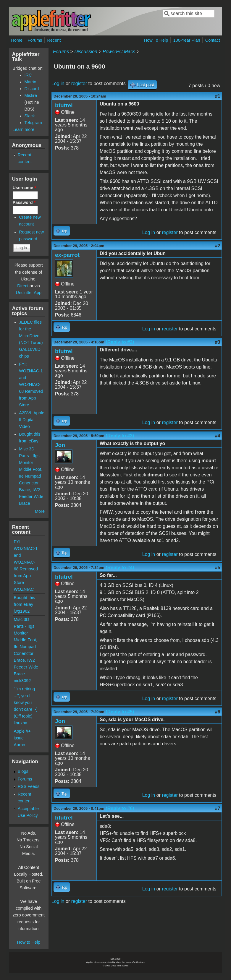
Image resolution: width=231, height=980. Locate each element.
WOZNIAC (24, 589)
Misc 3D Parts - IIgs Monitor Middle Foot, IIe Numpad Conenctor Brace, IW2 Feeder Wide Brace (31, 476)
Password (24, 202)
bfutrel (64, 105)
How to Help (29, 942)
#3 (218, 342)
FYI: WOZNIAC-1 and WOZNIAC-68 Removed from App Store (31, 384)
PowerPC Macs (119, 52)
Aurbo (20, 745)
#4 (218, 436)
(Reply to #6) (120, 808)
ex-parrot (67, 255)
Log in (58, 83)
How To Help (156, 40)
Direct (23, 286)
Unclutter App (29, 293)
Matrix (30, 82)
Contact (213, 40)
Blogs (23, 771)
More (40, 511)
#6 (218, 712)
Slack (30, 116)
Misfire (31, 95)
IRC (28, 75)
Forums (35, 40)
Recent (54, 40)
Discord (32, 89)
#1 (218, 96)
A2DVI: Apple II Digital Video (32, 420)
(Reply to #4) (120, 568)
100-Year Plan (187, 40)
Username (24, 188)
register (79, 83)
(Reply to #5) (120, 712)
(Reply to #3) (120, 436)
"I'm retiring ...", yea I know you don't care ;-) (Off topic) (26, 702)
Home (17, 40)
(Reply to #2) (120, 342)
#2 (218, 246)
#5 (218, 568)
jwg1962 (22, 611)
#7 (218, 808)
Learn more (24, 129)
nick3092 (22, 681)
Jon (60, 445)
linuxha (21, 723)
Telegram (33, 123)
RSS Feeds (29, 786)
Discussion (86, 52)
